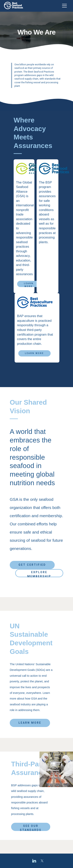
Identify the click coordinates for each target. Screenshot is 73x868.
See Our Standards (31, 828)
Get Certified (32, 565)
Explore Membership (39, 574)
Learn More (29, 285)
